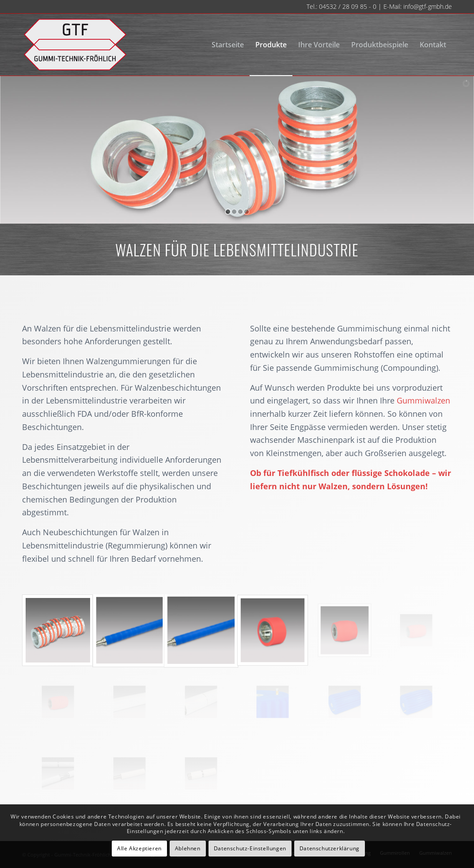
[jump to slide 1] (228, 212)
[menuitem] (228, 45)
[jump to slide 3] (240, 212)
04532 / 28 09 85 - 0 (348, 6)
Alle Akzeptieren (139, 848)
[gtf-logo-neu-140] (75, 45)
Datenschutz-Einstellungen (250, 848)
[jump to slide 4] (246, 212)
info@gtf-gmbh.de (428, 6)
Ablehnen (188, 848)
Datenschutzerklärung (330, 848)
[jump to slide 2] (234, 212)
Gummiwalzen (423, 400)
